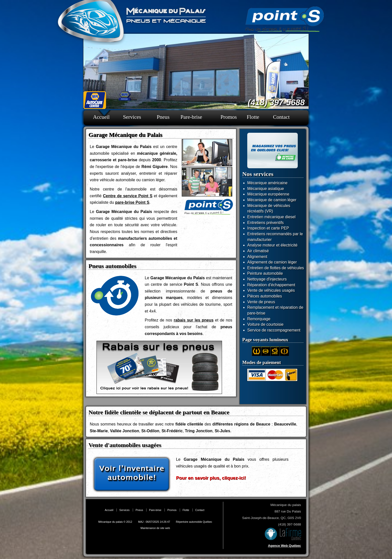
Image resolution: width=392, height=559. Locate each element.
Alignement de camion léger (272, 262)
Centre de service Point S (128, 196)
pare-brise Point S (132, 202)
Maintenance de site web (155, 528)
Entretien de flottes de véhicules (276, 268)
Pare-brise (191, 117)
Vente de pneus (261, 302)
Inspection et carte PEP (268, 228)
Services (132, 117)
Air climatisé (258, 251)
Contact (281, 117)
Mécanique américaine (267, 183)
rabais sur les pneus (194, 320)
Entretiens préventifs (265, 223)
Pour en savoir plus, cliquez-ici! (211, 478)
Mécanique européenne (268, 194)
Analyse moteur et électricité (272, 245)
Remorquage (259, 319)
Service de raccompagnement (274, 330)
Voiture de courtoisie (265, 324)
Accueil (101, 117)
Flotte (253, 117)
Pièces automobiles (265, 296)
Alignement (257, 257)
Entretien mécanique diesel (271, 217)
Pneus (163, 117)
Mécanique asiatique (266, 189)
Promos (229, 117)
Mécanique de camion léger (272, 200)
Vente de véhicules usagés (271, 290)
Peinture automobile (265, 273)
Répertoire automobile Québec (194, 522)
